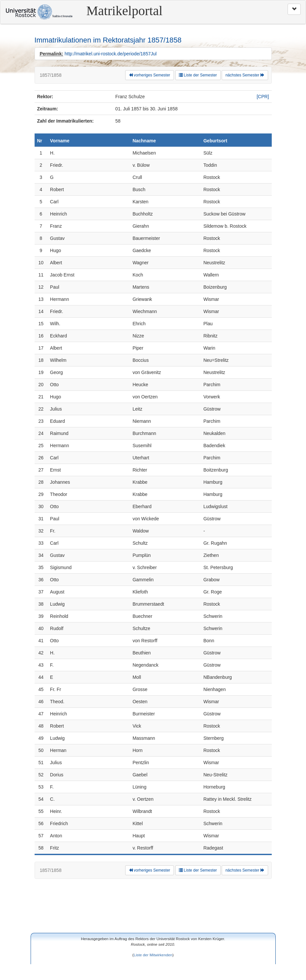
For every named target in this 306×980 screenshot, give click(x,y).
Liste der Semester (198, 75)
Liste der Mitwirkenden (153, 955)
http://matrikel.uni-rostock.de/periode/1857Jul (111, 54)
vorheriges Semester (150, 75)
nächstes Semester (245, 75)
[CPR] (263, 97)
